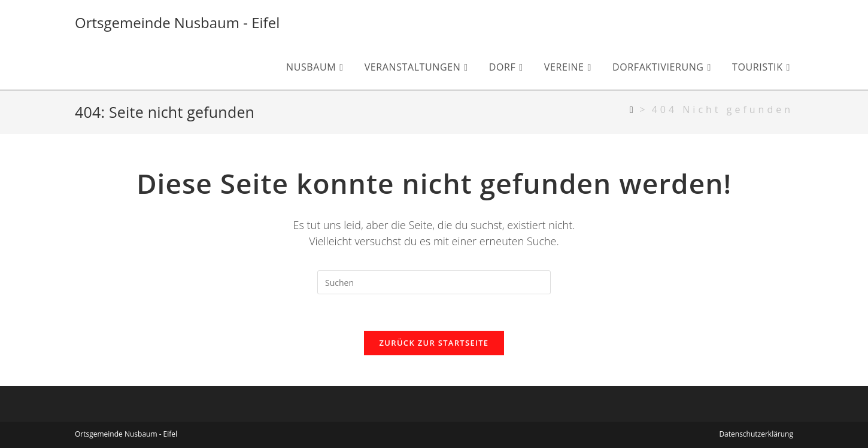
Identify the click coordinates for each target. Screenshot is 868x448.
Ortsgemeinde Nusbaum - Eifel (177, 22)
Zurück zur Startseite (434, 343)
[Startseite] (633, 109)
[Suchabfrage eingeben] (434, 282)
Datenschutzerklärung (756, 434)
